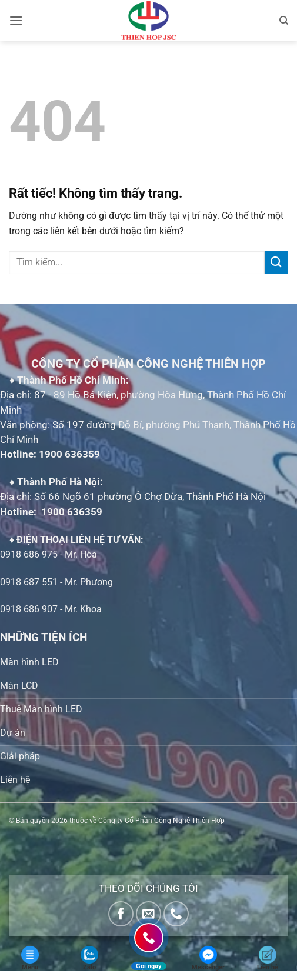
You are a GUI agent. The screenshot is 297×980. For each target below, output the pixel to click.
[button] (16, 20)
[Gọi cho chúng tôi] (176, 914)
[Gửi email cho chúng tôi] (148, 914)
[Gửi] (276, 262)
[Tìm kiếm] (284, 21)
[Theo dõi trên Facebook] (121, 914)
